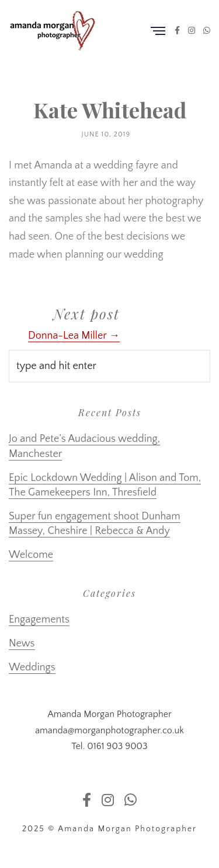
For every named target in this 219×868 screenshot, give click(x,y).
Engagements (39, 620)
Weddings (32, 667)
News (22, 644)
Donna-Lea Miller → (74, 336)
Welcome (31, 555)
